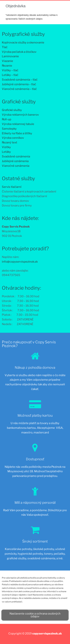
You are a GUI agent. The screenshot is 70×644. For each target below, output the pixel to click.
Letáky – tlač (10, 75)
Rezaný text (10, 142)
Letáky (6, 152)
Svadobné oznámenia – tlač (20, 80)
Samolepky (9, 129)
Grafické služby (12, 110)
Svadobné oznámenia (16, 156)
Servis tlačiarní (12, 187)
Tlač (5, 47)
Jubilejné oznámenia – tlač (19, 84)
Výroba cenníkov (13, 138)
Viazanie (7, 61)
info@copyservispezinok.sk (20, 262)
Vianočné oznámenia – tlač (19, 89)
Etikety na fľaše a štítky (17, 133)
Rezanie (7, 66)
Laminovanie (10, 56)
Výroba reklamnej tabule (18, 124)
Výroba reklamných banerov (20, 115)
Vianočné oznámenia (16, 166)
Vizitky (6, 147)
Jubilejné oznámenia (15, 161)
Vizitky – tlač (10, 70)
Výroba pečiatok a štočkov (19, 52)
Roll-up (7, 119)
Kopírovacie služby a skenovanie (23, 43)
